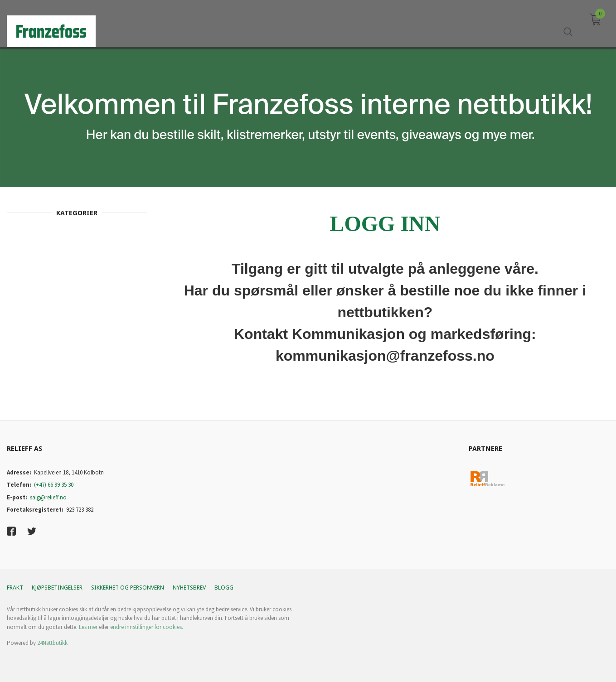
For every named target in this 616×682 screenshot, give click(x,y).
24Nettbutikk (52, 643)
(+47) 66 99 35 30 (54, 485)
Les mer (88, 627)
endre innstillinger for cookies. (147, 627)
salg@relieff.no (48, 497)
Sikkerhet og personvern (128, 588)
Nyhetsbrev (189, 588)
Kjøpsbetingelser (57, 588)
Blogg (224, 588)
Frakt (15, 588)
